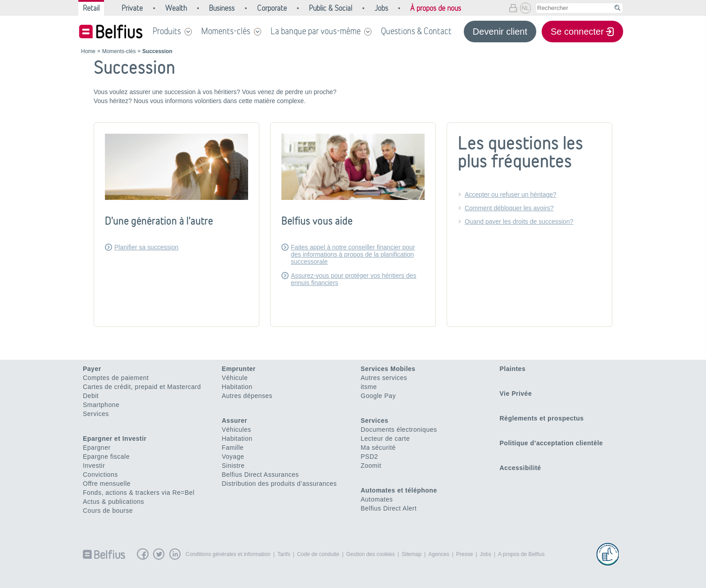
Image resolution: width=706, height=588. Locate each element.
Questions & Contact (416, 31)
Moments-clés (226, 31)
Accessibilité (520, 468)
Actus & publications (113, 502)
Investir (94, 466)
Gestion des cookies (371, 554)
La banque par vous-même (316, 31)
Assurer (235, 421)
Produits (167, 31)
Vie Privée (516, 394)
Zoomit (371, 466)
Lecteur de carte (385, 439)
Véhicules (237, 430)
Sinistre (233, 466)
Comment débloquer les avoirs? (509, 208)
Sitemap (412, 554)
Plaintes (513, 369)
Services (96, 414)
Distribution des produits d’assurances (280, 484)
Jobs (486, 554)
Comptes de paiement (116, 378)
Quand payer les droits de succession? (519, 222)
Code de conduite (318, 554)
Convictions (100, 475)
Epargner (97, 448)
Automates (377, 499)
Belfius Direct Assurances (260, 475)
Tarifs (284, 554)
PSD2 (369, 457)
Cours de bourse (108, 511)
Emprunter (239, 369)
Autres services (384, 378)
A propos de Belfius (521, 554)
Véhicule (235, 378)
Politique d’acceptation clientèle (552, 443)
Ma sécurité (378, 448)
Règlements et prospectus (542, 418)
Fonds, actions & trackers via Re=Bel (139, 493)
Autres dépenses (247, 396)
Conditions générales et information (228, 554)
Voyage (233, 457)
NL (526, 8)
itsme (369, 387)
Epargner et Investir (115, 439)
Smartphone (101, 405)
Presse (464, 554)
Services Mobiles (388, 369)
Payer (92, 369)
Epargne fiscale (106, 457)
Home (88, 51)
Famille (233, 448)
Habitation (237, 387)
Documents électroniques (399, 430)
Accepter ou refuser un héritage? (511, 194)
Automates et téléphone (399, 490)
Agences (439, 554)
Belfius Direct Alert (389, 508)
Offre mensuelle (107, 484)
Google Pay (378, 396)
